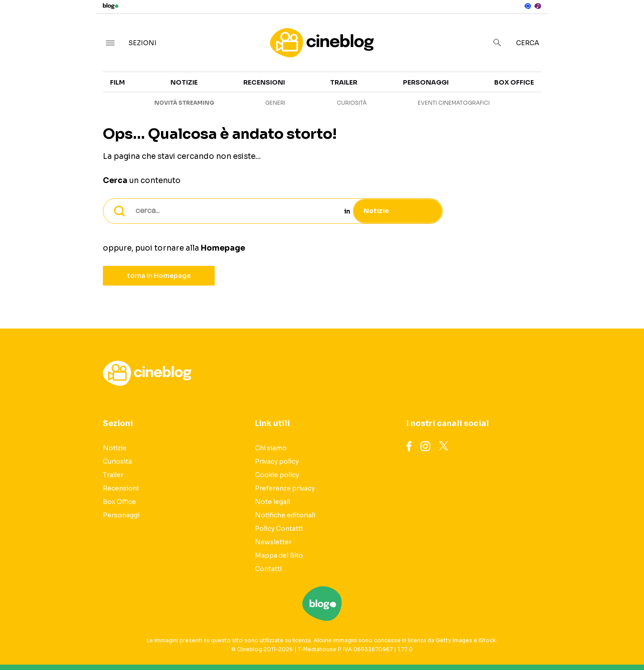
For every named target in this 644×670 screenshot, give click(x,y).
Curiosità (352, 103)
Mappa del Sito (279, 555)
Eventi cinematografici (454, 103)
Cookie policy (277, 475)
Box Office (514, 82)
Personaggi (426, 82)
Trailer (344, 82)
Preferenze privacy (285, 488)
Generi (275, 103)
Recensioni (264, 82)
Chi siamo (271, 448)
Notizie (184, 82)
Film (117, 82)
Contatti (268, 569)
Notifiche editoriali (285, 515)
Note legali (273, 502)
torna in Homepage (159, 276)
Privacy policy (277, 461)
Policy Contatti (279, 529)
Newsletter (273, 542)
